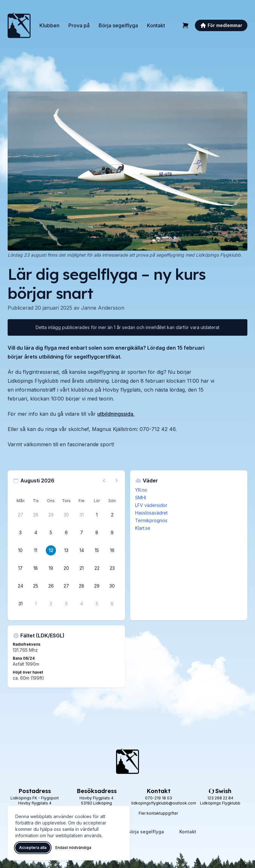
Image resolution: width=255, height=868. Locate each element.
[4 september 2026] (82, 604)
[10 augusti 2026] (20, 550)
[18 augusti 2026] (36, 568)
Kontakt (156, 25)
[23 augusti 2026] (112, 568)
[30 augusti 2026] (112, 586)
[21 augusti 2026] (82, 568)
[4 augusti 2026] (36, 533)
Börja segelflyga (118, 25)
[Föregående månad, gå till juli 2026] (104, 481)
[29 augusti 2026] (97, 586)
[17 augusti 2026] (20, 568)
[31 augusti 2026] (20, 604)
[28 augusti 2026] (82, 586)
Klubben (49, 25)
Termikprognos (151, 520)
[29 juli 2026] (51, 515)
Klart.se (143, 528)
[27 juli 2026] (20, 515)
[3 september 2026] (66, 604)
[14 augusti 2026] (82, 550)
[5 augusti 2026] (51, 533)
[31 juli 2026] (82, 515)
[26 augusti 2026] (51, 586)
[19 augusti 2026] (51, 568)
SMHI (141, 498)
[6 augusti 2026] (66, 533)
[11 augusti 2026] (36, 550)
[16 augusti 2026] (112, 550)
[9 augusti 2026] (112, 533)
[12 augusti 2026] (51, 550)
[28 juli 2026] (36, 515)
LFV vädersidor (151, 505)
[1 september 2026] (36, 604)
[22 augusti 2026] (97, 568)
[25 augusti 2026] (36, 586)
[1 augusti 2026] (97, 515)
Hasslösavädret (151, 513)
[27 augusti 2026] (66, 586)
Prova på (79, 25)
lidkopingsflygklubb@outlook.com (164, 803)
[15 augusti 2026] (97, 550)
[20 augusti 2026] (66, 568)
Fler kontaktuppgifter (158, 813)
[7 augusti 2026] (82, 533)
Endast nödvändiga (73, 848)
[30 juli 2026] (66, 515)
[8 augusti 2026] (97, 533)
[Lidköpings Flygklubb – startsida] (19, 25)
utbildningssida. (116, 414)
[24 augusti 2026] (20, 586)
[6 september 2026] (112, 604)
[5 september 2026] (97, 604)
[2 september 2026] (51, 604)
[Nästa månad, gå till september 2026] (117, 481)
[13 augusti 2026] (66, 550)
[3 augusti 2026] (20, 533)
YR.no (141, 490)
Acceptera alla (33, 848)
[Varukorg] (185, 25)
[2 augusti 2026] (112, 515)
